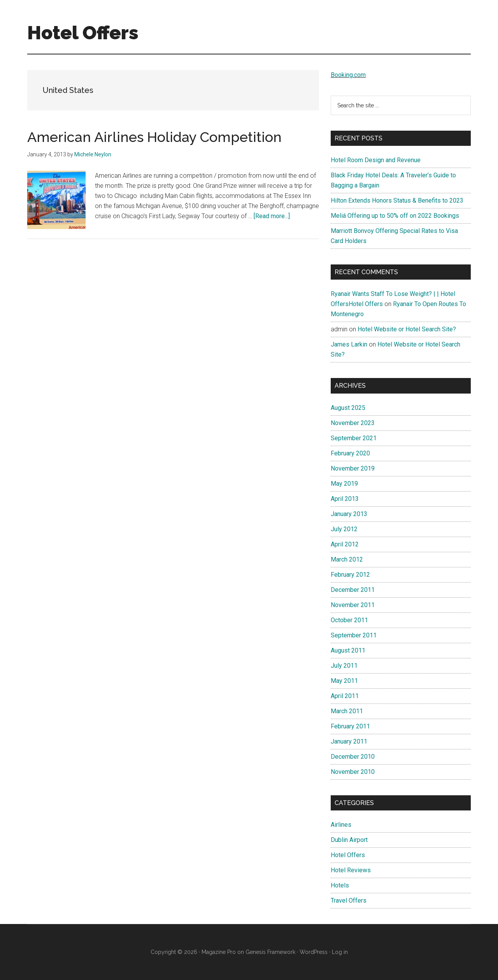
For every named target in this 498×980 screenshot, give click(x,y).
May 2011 (344, 681)
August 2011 (348, 650)
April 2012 (345, 544)
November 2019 (353, 468)
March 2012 (347, 559)
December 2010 (353, 757)
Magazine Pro (219, 952)
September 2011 (354, 635)
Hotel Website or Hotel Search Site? (407, 329)
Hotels (340, 885)
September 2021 (354, 438)
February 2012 (350, 575)
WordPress (314, 952)
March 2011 (347, 711)
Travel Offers (349, 900)
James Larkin (349, 344)
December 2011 (353, 590)
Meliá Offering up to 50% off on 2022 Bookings (395, 216)
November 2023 (353, 423)
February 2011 (350, 726)
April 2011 (345, 696)
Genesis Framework (270, 952)
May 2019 (344, 484)
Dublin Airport (349, 840)
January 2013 (349, 514)
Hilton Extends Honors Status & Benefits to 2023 (397, 200)
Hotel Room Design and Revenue (376, 160)
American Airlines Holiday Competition (154, 137)
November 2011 (353, 605)
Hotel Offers (83, 33)
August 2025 (348, 408)
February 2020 (350, 453)
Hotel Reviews (351, 870)
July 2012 (344, 529)
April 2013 (345, 499)
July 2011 (344, 666)
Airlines (341, 825)
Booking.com (348, 75)
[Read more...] (272, 216)
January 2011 (349, 741)
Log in (340, 952)
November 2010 (353, 772)
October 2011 (349, 620)
